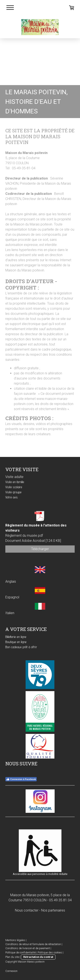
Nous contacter (27, 910)
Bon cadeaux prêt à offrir (21, 647)
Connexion (11, 971)
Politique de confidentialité (21, 952)
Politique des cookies (50, 952)
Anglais (11, 581)
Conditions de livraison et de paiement (28, 948)
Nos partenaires (53, 910)
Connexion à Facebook (21, 779)
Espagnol (12, 597)
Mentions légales (15, 940)
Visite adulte (14, 477)
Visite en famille (15, 482)
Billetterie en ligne (16, 637)
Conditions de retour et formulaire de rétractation (33, 944)
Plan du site (12, 957)
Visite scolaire (14, 487)
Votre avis (12, 497)
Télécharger (40, 549)
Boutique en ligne (16, 642)
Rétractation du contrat (38, 957)
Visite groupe (13, 492)
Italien (10, 613)
